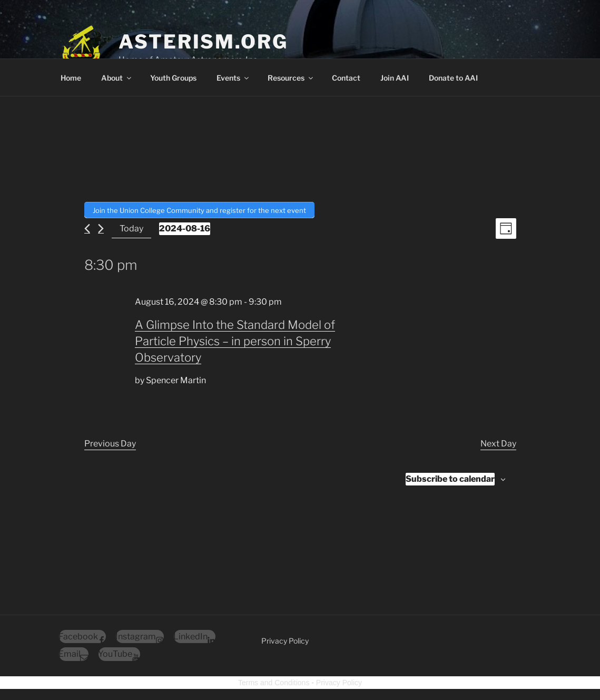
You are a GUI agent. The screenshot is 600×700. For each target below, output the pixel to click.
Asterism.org (203, 42)
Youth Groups (173, 78)
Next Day (498, 442)
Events (233, 78)
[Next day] (101, 227)
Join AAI (395, 78)
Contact (346, 78)
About (117, 78)
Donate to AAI (453, 78)
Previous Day (110, 442)
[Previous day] (87, 227)
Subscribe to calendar (450, 477)
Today (131, 227)
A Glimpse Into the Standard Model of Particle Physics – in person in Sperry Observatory (235, 339)
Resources (291, 78)
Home (71, 78)
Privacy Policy (285, 639)
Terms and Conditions (274, 681)
